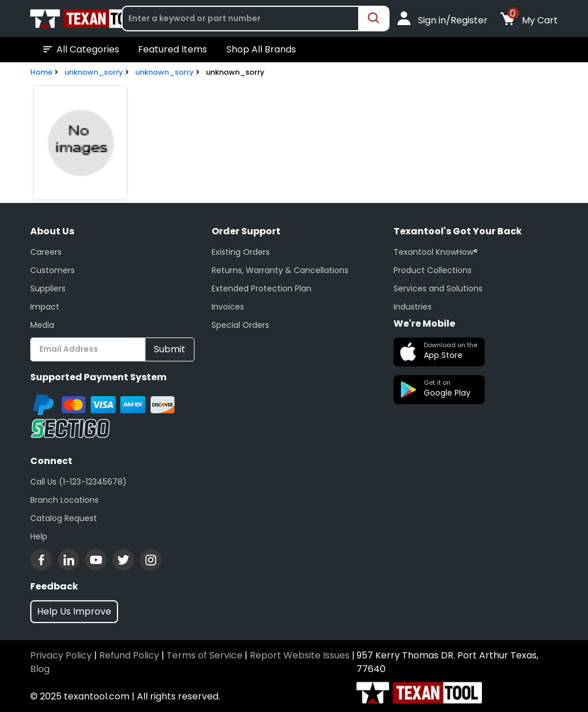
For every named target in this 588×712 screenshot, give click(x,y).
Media (42, 325)
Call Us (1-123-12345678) (78, 482)
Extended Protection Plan (261, 288)
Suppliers (48, 288)
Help (39, 536)
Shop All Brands (261, 49)
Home (41, 72)
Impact (45, 307)
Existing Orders (241, 252)
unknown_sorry (94, 72)
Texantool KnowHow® (436, 252)
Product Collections (433, 270)
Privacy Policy (61, 655)
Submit (170, 349)
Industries (413, 307)
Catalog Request (64, 518)
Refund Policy (129, 655)
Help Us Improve (74, 611)
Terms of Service (204, 655)
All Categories (80, 50)
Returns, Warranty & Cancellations (280, 270)
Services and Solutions (438, 288)
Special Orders (240, 325)
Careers (46, 252)
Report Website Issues (300, 655)
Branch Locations (64, 500)
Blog (40, 669)
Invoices (228, 307)
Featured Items (173, 49)
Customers (52, 270)
